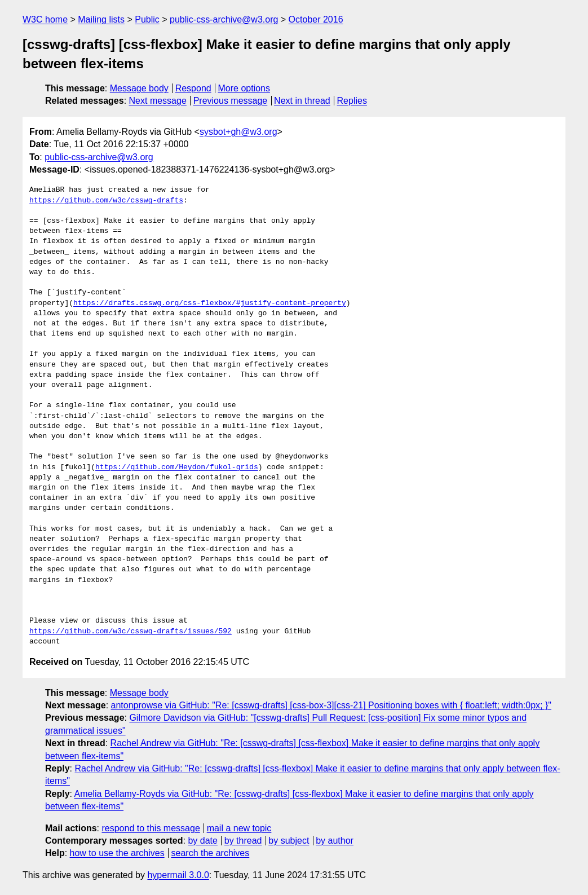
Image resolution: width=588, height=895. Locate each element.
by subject (289, 841)
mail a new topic (239, 828)
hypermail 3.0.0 (178, 875)
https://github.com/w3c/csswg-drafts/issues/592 (131, 632)
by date (202, 841)
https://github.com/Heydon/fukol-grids (177, 468)
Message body (139, 88)
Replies (352, 101)
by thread (243, 841)
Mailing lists (101, 19)
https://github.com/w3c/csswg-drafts (106, 201)
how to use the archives (117, 853)
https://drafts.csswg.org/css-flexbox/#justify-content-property (210, 303)
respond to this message (151, 828)
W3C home (45, 19)
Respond (193, 88)
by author (335, 841)
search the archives (211, 853)
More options (244, 88)
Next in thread (302, 101)
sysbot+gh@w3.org (238, 132)
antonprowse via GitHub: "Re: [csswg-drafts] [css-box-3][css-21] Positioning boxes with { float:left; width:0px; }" (331, 705)
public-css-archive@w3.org (224, 19)
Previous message (231, 101)
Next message (158, 101)
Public (147, 19)
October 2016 (316, 19)
